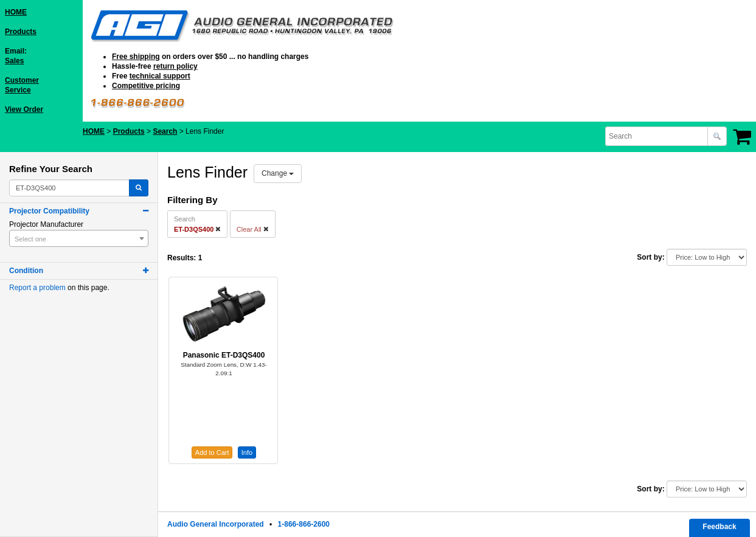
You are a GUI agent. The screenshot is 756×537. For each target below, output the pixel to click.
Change (278, 173)
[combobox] (657, 136)
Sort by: (650, 257)
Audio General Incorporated (216, 524)
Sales (14, 61)
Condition (26, 271)
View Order (24, 109)
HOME (16, 12)
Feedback (719, 527)
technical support (160, 76)
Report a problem (37, 288)
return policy (175, 66)
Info (247, 452)
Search (165, 131)
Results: (182, 258)
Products (21, 32)
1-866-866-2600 (304, 524)
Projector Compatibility (49, 211)
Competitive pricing (146, 86)
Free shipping (136, 57)
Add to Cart (212, 452)
